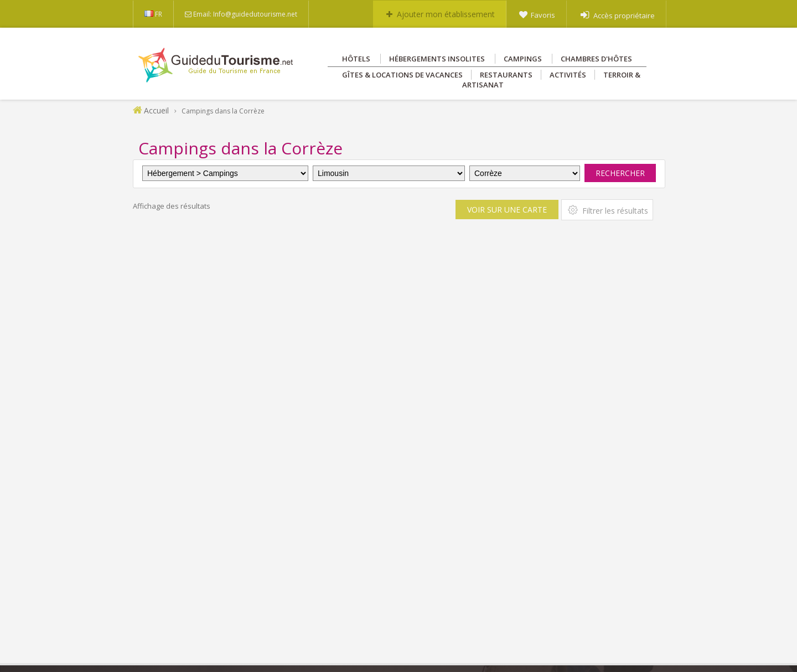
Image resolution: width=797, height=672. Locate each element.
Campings (523, 59)
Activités (568, 75)
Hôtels (356, 59)
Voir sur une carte (507, 210)
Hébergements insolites (437, 59)
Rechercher (620, 173)
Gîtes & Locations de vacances (402, 75)
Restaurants (506, 75)
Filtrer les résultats (607, 210)
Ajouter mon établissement (446, 14)
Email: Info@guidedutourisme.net (245, 14)
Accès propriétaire (624, 15)
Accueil (156, 110)
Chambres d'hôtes (596, 59)
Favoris (543, 15)
